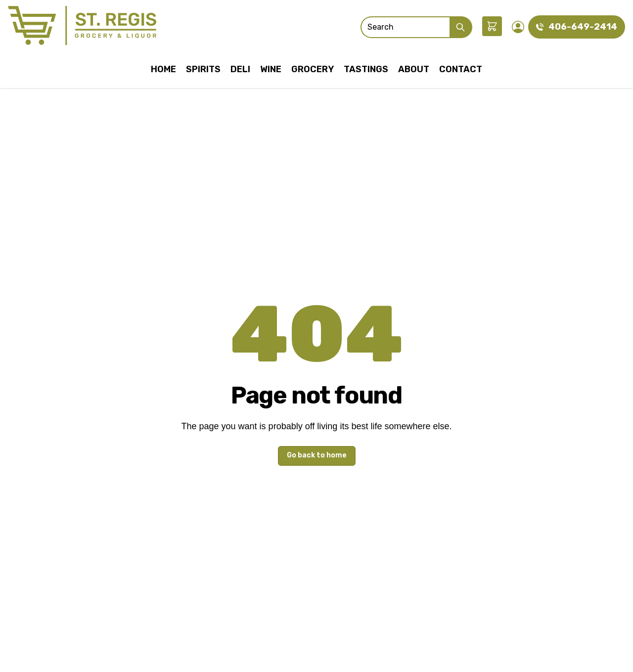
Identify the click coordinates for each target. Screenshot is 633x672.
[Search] (405, 27)
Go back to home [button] (317, 455)
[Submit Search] (461, 27)
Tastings (366, 69)
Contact (461, 69)
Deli (240, 69)
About (414, 69)
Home (163, 69)
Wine (271, 69)
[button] (492, 26)
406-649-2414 (583, 27)
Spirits (203, 69)
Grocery (313, 69)
